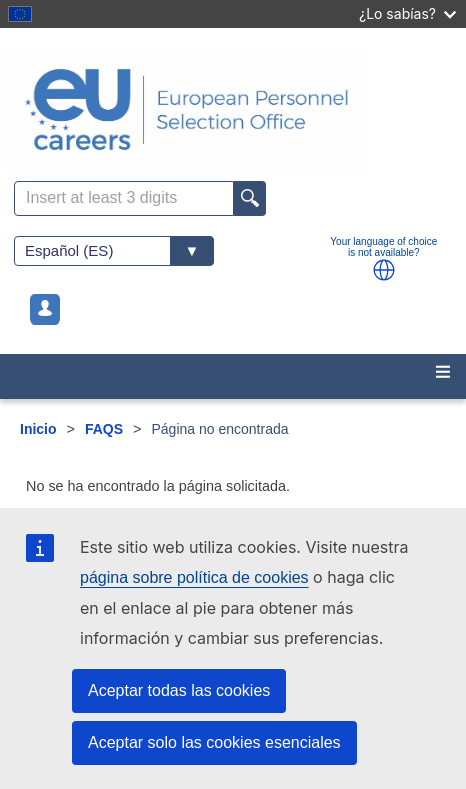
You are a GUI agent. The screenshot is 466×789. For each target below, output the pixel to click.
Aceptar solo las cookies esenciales (214, 742)
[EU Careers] (233, 109)
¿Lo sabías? (407, 13)
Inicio (38, 429)
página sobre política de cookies (194, 577)
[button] (384, 270)
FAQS (104, 429)
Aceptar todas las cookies (179, 690)
